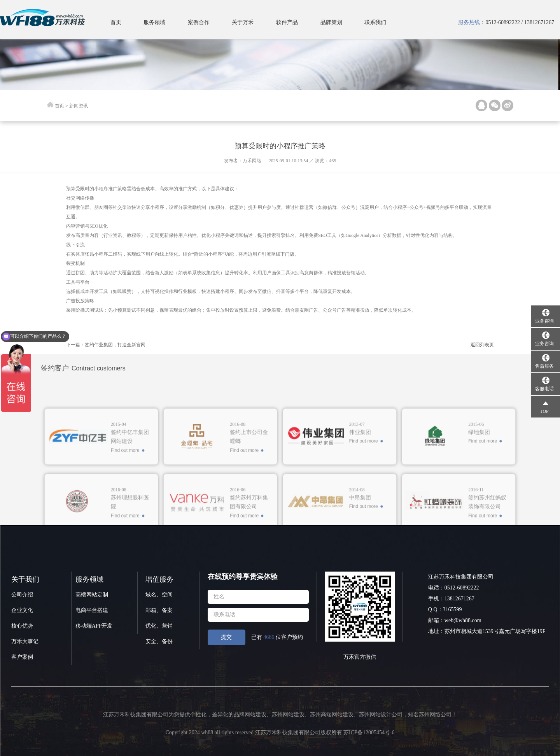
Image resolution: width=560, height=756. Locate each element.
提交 (226, 637)
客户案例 (22, 657)
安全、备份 (159, 641)
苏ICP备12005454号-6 (369, 732)
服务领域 (154, 22)
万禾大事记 (25, 641)
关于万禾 (243, 22)
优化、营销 (159, 626)
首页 (116, 22)
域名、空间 (159, 595)
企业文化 (22, 610)
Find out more (125, 517)
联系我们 (375, 22)
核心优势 (22, 626)
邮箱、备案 (159, 610)
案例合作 (199, 22)
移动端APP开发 (94, 626)
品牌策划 (331, 22)
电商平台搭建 (92, 610)
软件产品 (287, 22)
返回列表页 (482, 345)
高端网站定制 (92, 595)
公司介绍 (22, 595)
